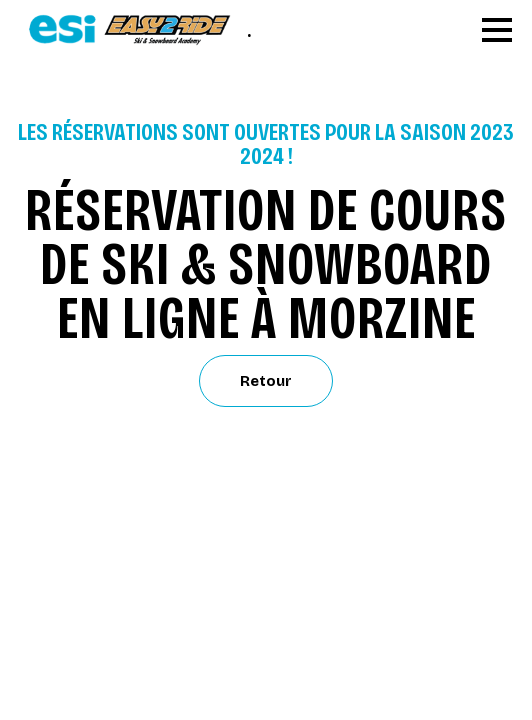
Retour (266, 381)
